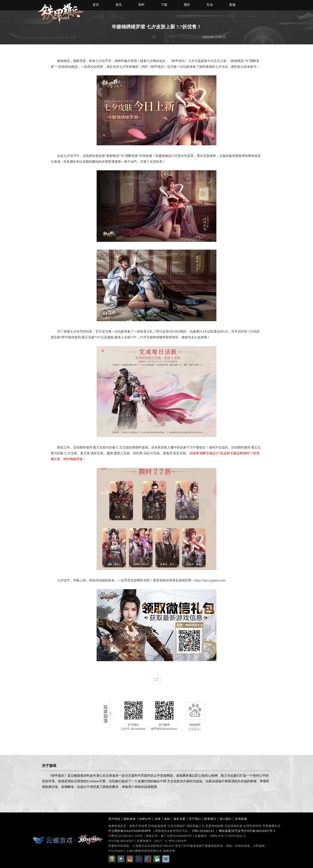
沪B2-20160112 (203, 831)
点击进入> (195, 729)
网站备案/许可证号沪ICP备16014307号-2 (247, 831)
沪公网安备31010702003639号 (130, 831)
